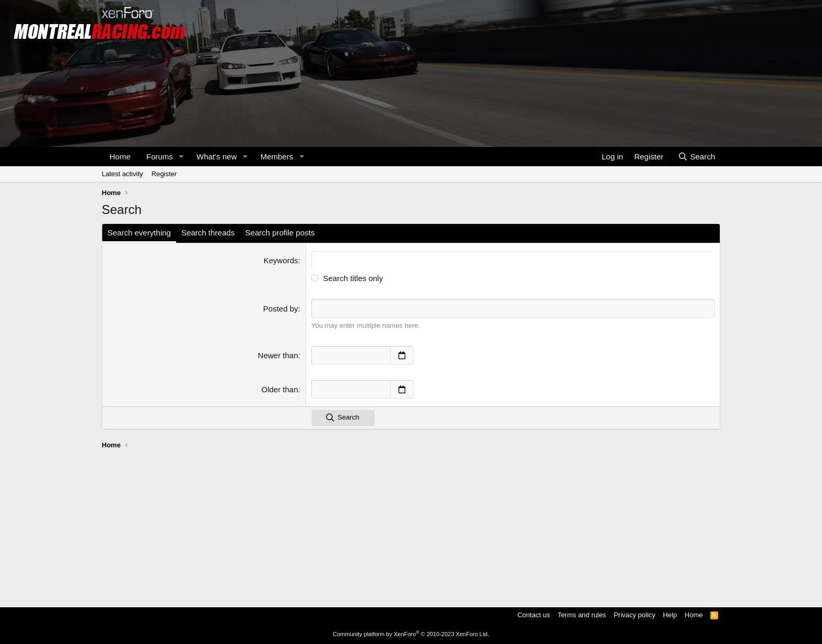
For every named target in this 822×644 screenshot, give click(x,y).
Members (277, 157)
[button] (181, 157)
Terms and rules (582, 615)
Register (164, 174)
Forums (160, 157)
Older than (280, 389)
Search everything (139, 233)
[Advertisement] (411, 523)
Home (120, 157)
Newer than (278, 355)
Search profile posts (280, 233)
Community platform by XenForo (411, 634)
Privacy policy (635, 615)
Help (670, 615)
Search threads (208, 233)
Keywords (281, 260)
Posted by (281, 309)
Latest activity (122, 174)
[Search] (696, 157)
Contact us (534, 615)
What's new (217, 157)
